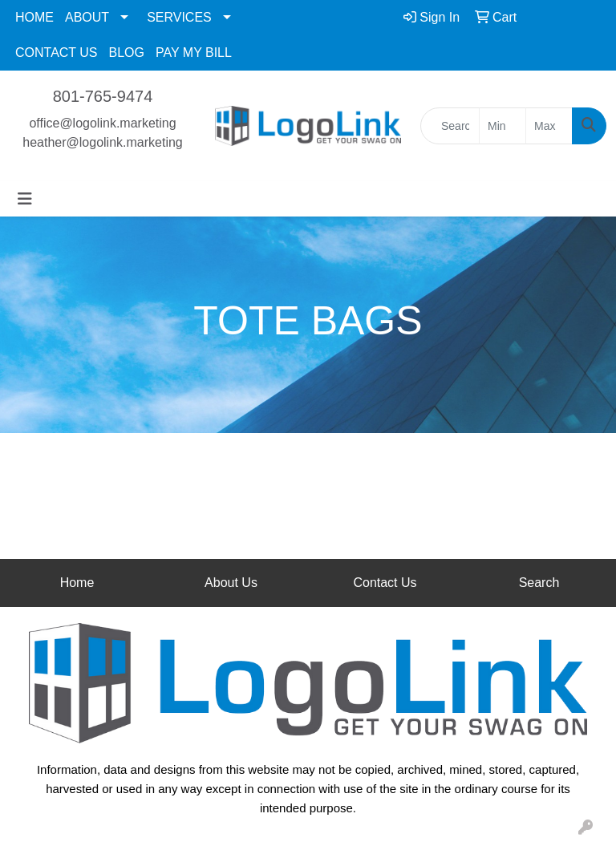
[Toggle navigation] (25, 199)
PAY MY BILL (194, 53)
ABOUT (87, 17)
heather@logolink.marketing (102, 142)
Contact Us (385, 583)
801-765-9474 (103, 96)
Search (539, 583)
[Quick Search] (450, 126)
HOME (34, 17)
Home (77, 583)
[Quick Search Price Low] (503, 126)
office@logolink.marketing (102, 123)
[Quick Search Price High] (549, 126)
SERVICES (179, 17)
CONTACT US (57, 53)
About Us (231, 583)
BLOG (127, 53)
